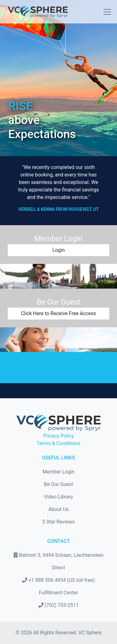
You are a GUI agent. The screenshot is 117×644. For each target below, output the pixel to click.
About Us (58, 509)
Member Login (58, 472)
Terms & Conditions (59, 443)
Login (58, 250)
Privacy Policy (58, 436)
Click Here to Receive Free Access (58, 313)
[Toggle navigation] (105, 12)
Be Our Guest (58, 484)
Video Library (58, 497)
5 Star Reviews (58, 522)
